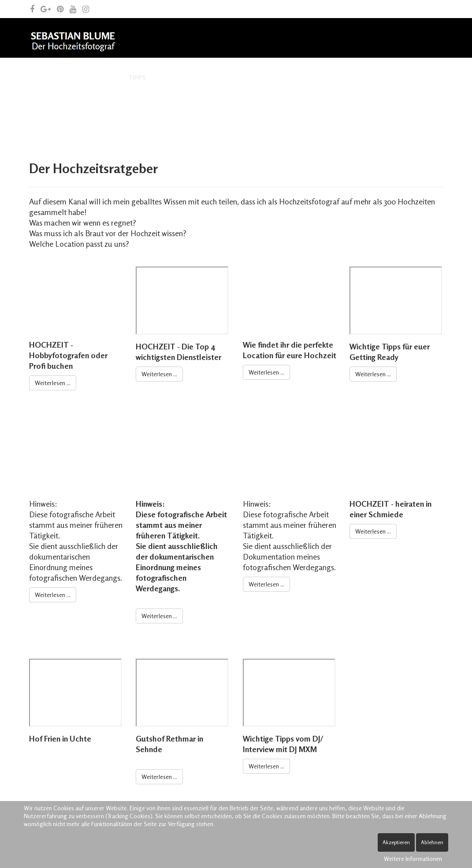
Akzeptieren (396, 842)
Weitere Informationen (413, 859)
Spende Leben (192, 117)
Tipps (138, 77)
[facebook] (32, 9)
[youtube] (73, 9)
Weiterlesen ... (53, 383)
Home (45, 77)
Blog (405, 77)
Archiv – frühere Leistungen (208, 77)
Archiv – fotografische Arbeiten (327, 77)
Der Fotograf (91, 77)
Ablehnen (432, 842)
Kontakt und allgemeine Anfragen (96, 117)
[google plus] (46, 9)
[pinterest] (60, 9)
